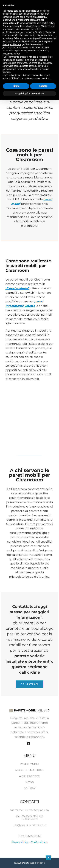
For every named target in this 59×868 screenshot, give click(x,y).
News (30, 782)
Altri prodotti (30, 776)
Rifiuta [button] (16, 86)
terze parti (50, 26)
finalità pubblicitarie (12, 44)
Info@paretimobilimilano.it (30, 825)
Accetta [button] (43, 86)
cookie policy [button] (48, 23)
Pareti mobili (29, 764)
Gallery (30, 788)
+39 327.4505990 (26, 816)
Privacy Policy (20, 842)
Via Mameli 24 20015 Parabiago (30, 810)
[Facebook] (29, 744)
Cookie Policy (39, 842)
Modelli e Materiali (29, 770)
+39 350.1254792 (33, 818)
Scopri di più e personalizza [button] (29, 93)
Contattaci (29, 684)
